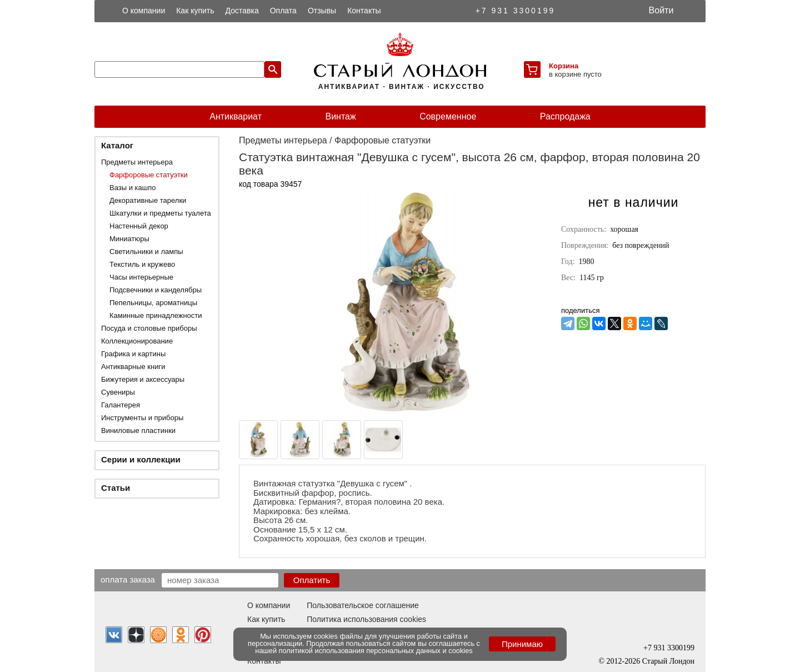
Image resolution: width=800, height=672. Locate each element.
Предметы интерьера (137, 162)
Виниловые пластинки (138, 430)
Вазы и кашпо (132, 188)
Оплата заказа (128, 579)
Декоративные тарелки (148, 200)
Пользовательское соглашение (363, 605)
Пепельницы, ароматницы (153, 303)
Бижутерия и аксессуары (143, 379)
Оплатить (312, 580)
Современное (448, 116)
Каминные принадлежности (156, 315)
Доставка (242, 11)
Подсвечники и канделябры (156, 290)
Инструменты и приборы (142, 418)
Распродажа (565, 116)
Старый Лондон (668, 661)
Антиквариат (236, 116)
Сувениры (118, 392)
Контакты (364, 11)
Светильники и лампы (146, 252)
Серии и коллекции (141, 459)
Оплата (283, 11)
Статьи (116, 488)
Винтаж (340, 116)
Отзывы (322, 11)
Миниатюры (129, 239)
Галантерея (121, 405)
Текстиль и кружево (142, 264)
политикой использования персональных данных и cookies (376, 651)
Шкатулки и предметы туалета (160, 213)
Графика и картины (133, 354)
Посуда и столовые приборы (149, 328)
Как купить (195, 11)
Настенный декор (139, 226)
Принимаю (522, 644)
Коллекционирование (137, 341)
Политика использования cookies (366, 619)
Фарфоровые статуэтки (149, 175)
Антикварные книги (133, 367)
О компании (144, 11)
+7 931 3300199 (516, 11)
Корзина (564, 66)
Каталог (117, 145)
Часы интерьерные (141, 277)
